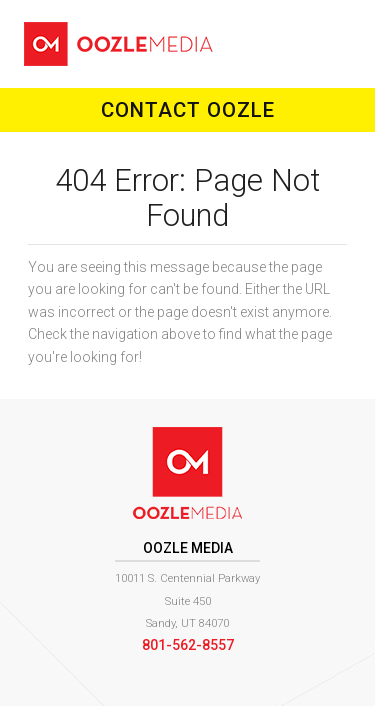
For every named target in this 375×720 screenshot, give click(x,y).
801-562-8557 (188, 645)
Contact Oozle (188, 110)
